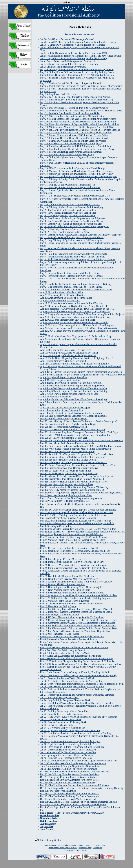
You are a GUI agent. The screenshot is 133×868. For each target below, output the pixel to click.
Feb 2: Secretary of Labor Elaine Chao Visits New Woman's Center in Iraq (77, 658)
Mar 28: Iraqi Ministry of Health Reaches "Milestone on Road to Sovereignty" (78, 421)
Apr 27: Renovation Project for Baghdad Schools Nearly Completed (73, 306)
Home (46, 845)
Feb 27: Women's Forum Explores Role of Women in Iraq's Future (73, 540)
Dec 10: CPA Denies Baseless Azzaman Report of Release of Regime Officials (79, 802)
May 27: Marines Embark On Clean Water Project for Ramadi (70, 83)
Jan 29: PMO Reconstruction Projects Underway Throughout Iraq (72, 687)
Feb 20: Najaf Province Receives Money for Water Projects (69, 579)
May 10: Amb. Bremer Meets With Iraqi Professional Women (70, 204)
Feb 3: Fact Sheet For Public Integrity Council (63, 650)
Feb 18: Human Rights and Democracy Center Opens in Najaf (71, 587)
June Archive (47, 829)
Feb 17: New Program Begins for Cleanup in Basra (65, 590)
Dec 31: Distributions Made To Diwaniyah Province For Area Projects (75, 772)
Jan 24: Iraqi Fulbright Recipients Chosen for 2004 (65, 700)
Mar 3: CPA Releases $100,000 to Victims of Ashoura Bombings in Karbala (77, 523)
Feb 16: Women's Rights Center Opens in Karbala (65, 601)
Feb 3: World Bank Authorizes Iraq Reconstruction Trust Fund (71, 656)
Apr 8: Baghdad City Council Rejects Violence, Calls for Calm (71, 383)
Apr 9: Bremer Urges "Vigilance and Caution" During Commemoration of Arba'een (81, 372)
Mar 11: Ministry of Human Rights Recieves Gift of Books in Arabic (74, 482)
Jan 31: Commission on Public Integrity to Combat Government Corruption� (78, 675)
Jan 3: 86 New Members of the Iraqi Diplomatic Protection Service (73, 763)
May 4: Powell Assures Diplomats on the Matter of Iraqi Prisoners (73, 257)
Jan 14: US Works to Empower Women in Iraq (63, 728)
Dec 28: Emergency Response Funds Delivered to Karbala (69, 777)
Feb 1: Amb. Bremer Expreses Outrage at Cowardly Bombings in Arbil (75, 672)
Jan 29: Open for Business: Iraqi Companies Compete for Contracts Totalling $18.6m (82, 684)
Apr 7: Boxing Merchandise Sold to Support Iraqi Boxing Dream (72, 386)
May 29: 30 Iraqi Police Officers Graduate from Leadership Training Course (77, 72)
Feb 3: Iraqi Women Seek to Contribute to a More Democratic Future (74, 647)
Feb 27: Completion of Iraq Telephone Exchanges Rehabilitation (72, 534)
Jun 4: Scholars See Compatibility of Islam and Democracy (69, 64)
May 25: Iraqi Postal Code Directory (58, 94)
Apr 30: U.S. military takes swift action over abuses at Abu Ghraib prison (76, 290)
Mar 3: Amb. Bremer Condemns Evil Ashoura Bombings (68, 518)
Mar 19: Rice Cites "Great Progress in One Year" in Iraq (68, 451)
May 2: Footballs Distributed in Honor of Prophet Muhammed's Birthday (76, 284)
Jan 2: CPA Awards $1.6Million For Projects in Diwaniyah (69, 769)
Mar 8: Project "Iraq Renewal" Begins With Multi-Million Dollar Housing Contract (81, 493)
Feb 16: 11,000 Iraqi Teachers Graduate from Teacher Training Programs (76, 598)
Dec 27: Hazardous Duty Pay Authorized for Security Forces (70, 780)
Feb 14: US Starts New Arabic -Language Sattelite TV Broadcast (72, 617)
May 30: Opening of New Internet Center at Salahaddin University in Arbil (77, 69)
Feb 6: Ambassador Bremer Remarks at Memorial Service (68, 639)
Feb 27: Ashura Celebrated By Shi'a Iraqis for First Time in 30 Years (74, 537)
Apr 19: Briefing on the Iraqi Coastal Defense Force (66, 350)
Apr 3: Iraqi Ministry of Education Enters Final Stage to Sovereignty (74, 399)
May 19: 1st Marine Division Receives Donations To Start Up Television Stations (80, 130)
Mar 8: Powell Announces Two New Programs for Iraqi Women (71, 498)
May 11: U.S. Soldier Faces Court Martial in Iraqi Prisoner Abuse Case (75, 196)
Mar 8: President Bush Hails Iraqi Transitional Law (65, 501)
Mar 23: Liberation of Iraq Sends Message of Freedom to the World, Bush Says (79, 432)
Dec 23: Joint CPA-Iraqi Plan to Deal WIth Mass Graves (68, 783)
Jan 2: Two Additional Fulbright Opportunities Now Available (70, 766)
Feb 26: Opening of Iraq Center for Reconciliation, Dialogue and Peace (75, 551)
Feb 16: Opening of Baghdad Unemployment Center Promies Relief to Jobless (78, 595)
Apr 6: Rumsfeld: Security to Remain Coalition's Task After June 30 (73, 388)
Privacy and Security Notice (75, 850)
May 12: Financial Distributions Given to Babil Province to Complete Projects (78, 176)
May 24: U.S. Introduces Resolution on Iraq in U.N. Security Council (74, 108)
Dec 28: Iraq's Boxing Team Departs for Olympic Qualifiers (69, 774)
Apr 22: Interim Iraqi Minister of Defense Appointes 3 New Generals (74, 322)
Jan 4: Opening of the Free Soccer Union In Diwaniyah (67, 755)
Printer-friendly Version (48, 840)
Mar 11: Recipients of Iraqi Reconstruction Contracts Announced (72, 479)
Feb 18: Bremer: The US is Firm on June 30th (63, 584)
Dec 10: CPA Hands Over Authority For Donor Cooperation (69, 796)
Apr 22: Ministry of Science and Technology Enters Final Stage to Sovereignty (79, 328)
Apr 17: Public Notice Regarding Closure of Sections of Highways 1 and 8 (77, 358)
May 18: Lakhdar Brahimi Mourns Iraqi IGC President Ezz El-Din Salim (76, 133)
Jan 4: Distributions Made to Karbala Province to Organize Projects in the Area (79, 761)
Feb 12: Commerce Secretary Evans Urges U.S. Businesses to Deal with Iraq (78, 623)
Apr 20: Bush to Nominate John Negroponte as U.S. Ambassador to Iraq (76, 336)
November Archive (50, 818)
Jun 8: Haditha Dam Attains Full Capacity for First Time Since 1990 (74, 53)
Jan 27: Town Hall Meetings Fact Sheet (59, 697)
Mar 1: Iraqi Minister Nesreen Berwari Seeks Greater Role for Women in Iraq (78, 529)
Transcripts (89, 845)
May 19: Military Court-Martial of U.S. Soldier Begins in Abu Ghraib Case (77, 127)
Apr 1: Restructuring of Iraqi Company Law (62, 410)
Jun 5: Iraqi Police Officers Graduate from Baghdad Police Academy (74, 58)
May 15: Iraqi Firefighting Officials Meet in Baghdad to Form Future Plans (77, 149)
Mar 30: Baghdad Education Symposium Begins (64, 419)
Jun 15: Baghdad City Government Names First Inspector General (72, 45)
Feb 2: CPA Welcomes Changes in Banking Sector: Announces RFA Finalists (78, 661)
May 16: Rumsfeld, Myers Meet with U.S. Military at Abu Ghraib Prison (76, 146)
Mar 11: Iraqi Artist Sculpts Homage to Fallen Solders (67, 484)
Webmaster (97, 848)
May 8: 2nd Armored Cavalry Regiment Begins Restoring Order (72, 221)
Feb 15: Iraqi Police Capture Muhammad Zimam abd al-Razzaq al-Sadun (76, 612)
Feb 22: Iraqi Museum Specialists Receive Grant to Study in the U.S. (74, 568)
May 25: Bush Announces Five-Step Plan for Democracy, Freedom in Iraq (76, 100)
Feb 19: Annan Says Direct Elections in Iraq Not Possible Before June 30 (76, 582)
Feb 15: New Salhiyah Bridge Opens (58, 606)
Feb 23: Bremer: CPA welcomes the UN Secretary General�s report (74, 565)
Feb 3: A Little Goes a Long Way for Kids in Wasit (65, 653)
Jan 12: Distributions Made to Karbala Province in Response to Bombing (76, 733)
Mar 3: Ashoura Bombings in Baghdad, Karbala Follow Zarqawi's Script (76, 521)
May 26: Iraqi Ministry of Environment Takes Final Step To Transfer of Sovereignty (81, 86)
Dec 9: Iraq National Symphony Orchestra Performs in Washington (73, 805)
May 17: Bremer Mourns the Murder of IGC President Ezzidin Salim (74, 135)
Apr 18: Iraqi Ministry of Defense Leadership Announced (68, 355)
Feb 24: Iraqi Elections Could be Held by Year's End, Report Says (72, 562)
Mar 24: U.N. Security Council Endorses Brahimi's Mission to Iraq (73, 430)
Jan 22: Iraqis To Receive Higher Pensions (61, 714)
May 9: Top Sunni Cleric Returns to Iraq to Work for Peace (69, 210)
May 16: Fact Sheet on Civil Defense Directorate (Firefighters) (71, 144)
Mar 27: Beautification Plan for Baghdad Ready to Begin (68, 424)
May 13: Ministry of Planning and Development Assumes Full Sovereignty (77, 171)
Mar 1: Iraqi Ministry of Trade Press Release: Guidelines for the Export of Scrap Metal (83, 532)
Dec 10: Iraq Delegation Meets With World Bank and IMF (69, 799)
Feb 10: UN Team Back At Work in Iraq (60, 634)
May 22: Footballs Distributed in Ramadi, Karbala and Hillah (70, 113)
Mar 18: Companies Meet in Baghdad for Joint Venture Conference (73, 457)
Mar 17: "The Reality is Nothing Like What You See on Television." (74, 462)
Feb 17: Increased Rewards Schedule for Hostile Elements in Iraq (72, 593)
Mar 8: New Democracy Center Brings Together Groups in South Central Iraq (78, 510)
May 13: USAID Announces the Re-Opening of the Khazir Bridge (72, 168)
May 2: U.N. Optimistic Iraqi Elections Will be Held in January (71, 287)
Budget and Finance (75, 845)
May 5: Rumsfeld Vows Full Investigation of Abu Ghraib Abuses (72, 237)
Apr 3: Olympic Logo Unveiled (56, 397)
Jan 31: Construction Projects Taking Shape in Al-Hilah (67, 678)
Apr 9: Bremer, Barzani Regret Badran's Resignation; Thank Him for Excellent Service (83, 375)
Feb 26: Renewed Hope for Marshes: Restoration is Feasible (70, 548)
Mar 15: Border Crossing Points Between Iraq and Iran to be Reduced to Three (79, 465)
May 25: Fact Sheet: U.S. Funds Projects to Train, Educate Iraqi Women (75, 97)
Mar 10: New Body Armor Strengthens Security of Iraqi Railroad (72, 490)
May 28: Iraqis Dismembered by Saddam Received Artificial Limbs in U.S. (77, 75)
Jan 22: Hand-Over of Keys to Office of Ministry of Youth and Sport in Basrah (79, 717)
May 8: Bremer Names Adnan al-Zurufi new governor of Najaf (71, 224)
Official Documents (58, 845)
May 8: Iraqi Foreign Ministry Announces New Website (67, 215)
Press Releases (100, 845)
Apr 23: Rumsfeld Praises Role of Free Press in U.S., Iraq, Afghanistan (75, 312)
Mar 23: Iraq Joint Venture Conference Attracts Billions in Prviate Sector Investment (81, 440)
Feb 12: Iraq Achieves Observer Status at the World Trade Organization (75, 631)
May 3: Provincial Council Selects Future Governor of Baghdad (71, 276)
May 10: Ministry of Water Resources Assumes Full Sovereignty (72, 207)
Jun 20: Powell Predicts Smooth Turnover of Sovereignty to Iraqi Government (78, 42)
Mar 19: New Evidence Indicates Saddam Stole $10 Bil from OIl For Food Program (81, 446)
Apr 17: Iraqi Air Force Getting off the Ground (63, 361)
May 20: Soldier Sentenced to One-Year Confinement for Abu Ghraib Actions (78, 119)
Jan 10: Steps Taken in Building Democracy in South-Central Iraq (72, 747)
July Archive (47, 826)
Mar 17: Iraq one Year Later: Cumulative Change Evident (68, 460)
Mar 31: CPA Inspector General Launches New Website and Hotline (73, 416)
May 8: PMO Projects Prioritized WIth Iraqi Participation (68, 213)
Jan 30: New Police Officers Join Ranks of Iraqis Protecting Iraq (72, 681)
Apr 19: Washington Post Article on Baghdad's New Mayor (69, 353)
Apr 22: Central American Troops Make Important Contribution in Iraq (75, 317)
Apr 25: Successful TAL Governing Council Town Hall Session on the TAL (77, 309)
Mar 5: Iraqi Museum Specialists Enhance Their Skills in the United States (77, 512)
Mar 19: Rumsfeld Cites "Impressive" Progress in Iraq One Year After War (77, 454)
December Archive (50, 815)
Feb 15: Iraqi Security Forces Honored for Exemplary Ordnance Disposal (76, 609)
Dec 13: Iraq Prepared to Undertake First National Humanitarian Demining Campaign (82, 788)
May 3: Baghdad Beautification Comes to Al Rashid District (70, 273)
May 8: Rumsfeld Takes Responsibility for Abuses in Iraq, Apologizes (74, 226)
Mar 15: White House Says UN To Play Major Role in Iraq (69, 473)
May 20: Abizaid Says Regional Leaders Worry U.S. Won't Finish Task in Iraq (78, 122)
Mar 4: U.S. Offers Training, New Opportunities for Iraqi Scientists (73, 515)
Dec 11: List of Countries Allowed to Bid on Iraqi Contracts (69, 794)
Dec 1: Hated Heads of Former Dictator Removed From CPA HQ (72, 813)
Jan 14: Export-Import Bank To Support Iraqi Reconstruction (70, 730)
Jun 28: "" (67, 39)
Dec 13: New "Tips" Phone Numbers (58, 791)
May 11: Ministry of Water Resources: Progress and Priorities (70, 187)
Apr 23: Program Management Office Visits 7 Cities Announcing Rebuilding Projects (82, 314)
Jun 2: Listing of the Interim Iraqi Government (63, 67)
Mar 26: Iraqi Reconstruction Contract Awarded (64, 427)
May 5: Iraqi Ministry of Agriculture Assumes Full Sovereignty (71, 240)
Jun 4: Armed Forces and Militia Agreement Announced (68, 61)
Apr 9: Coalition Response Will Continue (60, 380)
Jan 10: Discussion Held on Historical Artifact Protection (68, 750)
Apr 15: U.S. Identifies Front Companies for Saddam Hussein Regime (74, 364)
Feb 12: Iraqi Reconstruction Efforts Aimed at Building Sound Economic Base (79, 628)
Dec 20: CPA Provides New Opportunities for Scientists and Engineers (75, 785)
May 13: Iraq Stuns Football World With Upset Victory (67, 154)
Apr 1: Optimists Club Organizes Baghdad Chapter (65, 408)
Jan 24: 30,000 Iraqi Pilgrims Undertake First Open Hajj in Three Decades (77, 703)
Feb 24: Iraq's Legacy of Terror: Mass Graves (62, 559)
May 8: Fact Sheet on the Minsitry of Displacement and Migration (73, 218)
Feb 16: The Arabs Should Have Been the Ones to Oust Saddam (71, 604)
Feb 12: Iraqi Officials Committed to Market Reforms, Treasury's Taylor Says (78, 626)
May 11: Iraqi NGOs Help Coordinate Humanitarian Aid (68, 185)
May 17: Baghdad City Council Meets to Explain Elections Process (73, 141)
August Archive (48, 824)
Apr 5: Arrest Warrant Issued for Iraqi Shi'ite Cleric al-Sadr (69, 394)
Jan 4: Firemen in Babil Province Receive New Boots (66, 758)
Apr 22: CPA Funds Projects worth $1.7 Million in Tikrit (68, 320)
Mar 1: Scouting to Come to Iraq (56, 526)
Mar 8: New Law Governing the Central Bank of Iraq (66, 495)
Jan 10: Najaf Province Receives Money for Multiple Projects (70, 741)
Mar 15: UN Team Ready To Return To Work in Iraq (66, 471)
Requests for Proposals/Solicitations (63, 848)
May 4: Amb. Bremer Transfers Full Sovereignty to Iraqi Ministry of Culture (78, 259)
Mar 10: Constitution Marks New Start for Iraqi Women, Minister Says (75, 487)
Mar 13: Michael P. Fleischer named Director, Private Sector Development (77, 476)
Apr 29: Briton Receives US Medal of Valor (62, 292)
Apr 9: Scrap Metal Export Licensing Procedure (64, 377)
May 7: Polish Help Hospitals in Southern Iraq (63, 229)
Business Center (85, 848)
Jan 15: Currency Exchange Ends (56, 725)
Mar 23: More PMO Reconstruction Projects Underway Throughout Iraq (76, 435)
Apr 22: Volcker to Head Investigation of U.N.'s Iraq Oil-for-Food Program (77, 325)
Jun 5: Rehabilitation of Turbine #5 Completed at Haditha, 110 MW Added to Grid (81, 56)
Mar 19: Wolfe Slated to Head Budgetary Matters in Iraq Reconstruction (75, 449)
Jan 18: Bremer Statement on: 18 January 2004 (63, 722)
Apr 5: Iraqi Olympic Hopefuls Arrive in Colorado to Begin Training (74, 391)
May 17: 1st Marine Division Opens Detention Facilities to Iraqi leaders (75, 138)
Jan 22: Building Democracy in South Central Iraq (65, 711)
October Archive (49, 821)
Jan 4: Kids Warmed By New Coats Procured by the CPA (68, 752)
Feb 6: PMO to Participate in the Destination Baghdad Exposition (72, 637)
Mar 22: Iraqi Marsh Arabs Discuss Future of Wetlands (67, 443)
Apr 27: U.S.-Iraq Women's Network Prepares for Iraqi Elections (72, 303)
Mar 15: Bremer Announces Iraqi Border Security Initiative (69, 468)
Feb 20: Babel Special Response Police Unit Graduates (67, 576)
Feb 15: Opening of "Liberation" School (60, 615)
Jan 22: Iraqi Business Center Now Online (61, 719)
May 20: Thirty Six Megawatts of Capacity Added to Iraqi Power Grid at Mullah (80, 124)
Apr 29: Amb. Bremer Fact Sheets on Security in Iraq (66, 298)
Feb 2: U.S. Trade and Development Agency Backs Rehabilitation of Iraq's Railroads (82, 664)
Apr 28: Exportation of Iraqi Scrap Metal (60, 301)
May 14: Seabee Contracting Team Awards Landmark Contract (71, 152)
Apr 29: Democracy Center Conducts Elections (63, 295)
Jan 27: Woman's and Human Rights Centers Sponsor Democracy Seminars (77, 695)
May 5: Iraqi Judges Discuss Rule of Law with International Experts (73, 254)
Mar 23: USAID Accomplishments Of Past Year (64, 438)
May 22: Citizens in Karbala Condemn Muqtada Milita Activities (72, 116)
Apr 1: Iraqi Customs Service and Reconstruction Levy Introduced (73, 413)
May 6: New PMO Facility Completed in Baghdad (65, 232)
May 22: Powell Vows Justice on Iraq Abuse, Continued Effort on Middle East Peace (82, 111)
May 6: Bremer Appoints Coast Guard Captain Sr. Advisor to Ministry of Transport (81, 235)
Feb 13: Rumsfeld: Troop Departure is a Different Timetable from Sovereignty (78, 620)
